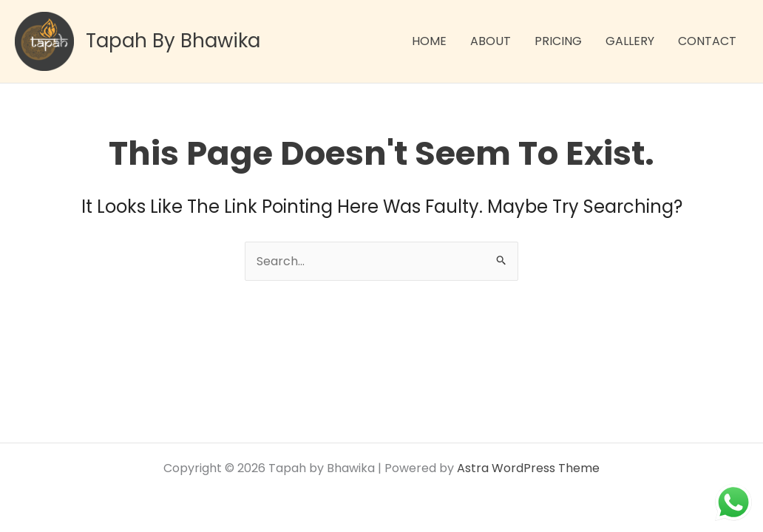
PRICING (558, 41)
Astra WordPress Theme (528, 468)
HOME (429, 41)
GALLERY (630, 41)
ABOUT (491, 41)
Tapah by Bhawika (173, 41)
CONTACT (707, 41)
